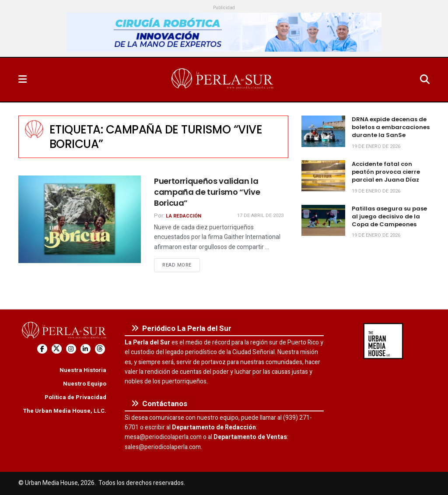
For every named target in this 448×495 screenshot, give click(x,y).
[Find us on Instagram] (71, 349)
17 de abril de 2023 (260, 216)
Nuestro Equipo (85, 384)
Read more (181, 265)
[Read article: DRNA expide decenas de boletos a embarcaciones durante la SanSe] (323, 131)
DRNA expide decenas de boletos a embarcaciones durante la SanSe (391, 127)
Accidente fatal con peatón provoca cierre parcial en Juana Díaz (386, 172)
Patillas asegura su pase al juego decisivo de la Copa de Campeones (389, 216)
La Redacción (184, 216)
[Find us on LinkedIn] (86, 349)
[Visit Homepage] (223, 80)
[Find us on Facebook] (42, 349)
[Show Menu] (23, 80)
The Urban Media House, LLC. (65, 411)
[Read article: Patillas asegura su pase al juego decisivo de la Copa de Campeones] (323, 221)
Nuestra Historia (83, 370)
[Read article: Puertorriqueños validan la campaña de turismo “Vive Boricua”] (80, 219)
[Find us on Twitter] (57, 349)
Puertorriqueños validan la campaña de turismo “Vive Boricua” (207, 192)
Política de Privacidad (75, 397)
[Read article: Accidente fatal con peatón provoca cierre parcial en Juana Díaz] (323, 176)
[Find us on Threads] (100, 349)
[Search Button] (425, 80)
